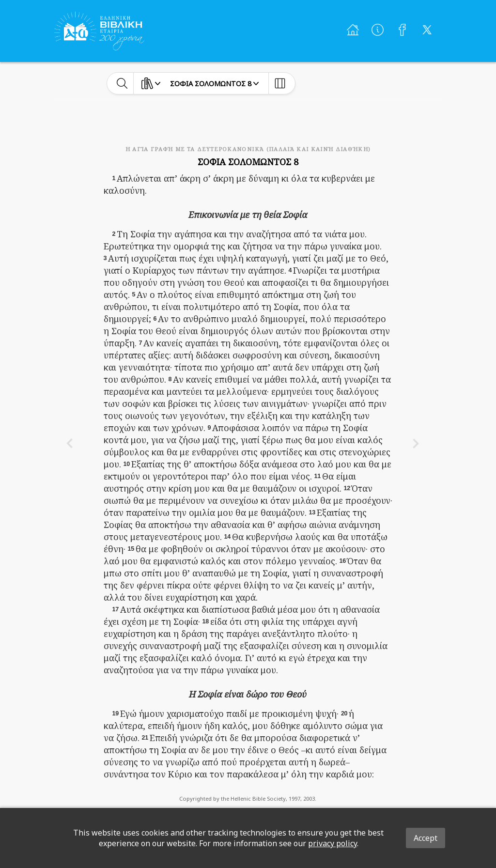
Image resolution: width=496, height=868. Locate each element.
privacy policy (333, 843)
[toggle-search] (122, 83)
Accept (426, 838)
